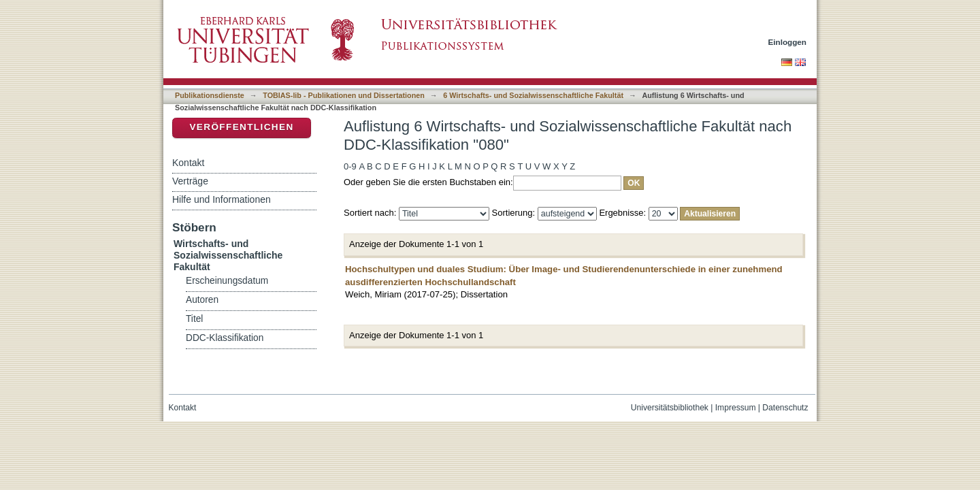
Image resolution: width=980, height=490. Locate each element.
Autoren (202, 300)
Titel (194, 319)
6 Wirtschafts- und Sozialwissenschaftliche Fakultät (533, 95)
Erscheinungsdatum (227, 281)
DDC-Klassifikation (225, 338)
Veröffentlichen (241, 127)
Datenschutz (785, 408)
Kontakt (188, 163)
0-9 (350, 166)
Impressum (736, 408)
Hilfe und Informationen (222, 199)
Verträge (190, 181)
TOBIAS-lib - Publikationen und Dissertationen (344, 95)
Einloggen (788, 42)
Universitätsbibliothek (670, 408)
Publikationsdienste (210, 95)
